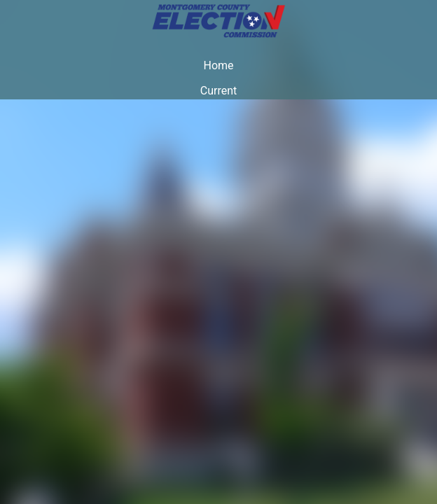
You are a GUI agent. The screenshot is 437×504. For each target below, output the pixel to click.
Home (218, 65)
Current (218, 91)
